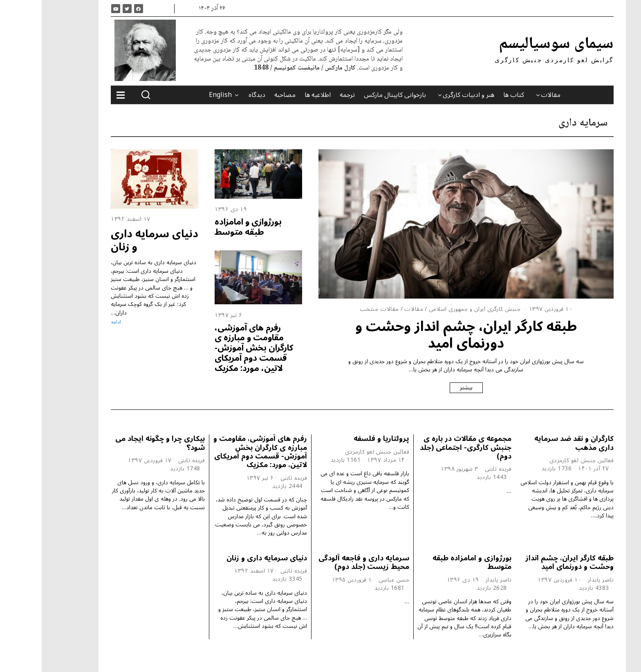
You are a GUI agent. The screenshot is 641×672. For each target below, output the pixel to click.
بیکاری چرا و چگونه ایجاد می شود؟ (118, 443)
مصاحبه (243, 95)
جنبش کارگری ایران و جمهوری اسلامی (433, 309)
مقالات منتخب (338, 309)
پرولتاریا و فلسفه (340, 439)
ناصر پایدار (559, 580)
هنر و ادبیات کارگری (427, 95)
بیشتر (425, 388)
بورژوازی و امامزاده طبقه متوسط (206, 227)
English (179, 95)
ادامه (74, 322)
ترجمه (306, 95)
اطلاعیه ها (276, 95)
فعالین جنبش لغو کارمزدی (540, 460)
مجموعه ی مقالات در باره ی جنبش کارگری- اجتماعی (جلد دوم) (424, 447)
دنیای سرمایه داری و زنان (113, 240)
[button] (104, 95)
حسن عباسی (352, 580)
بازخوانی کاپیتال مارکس (353, 95)
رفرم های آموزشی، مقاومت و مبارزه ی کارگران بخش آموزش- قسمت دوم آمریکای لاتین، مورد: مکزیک (212, 348)
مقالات (509, 95)
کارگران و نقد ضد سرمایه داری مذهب (532, 443)
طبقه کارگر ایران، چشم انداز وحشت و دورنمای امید (424, 335)
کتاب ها (472, 95)
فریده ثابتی (457, 469)
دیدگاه (215, 95)
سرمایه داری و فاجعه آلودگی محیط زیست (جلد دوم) (322, 562)
